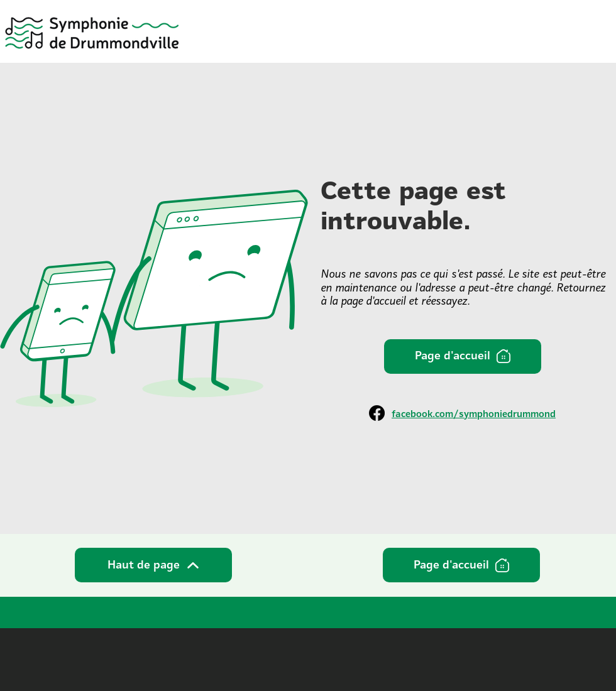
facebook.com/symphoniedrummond (474, 414)
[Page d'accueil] (463, 356)
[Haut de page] (153, 565)
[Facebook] (377, 413)
